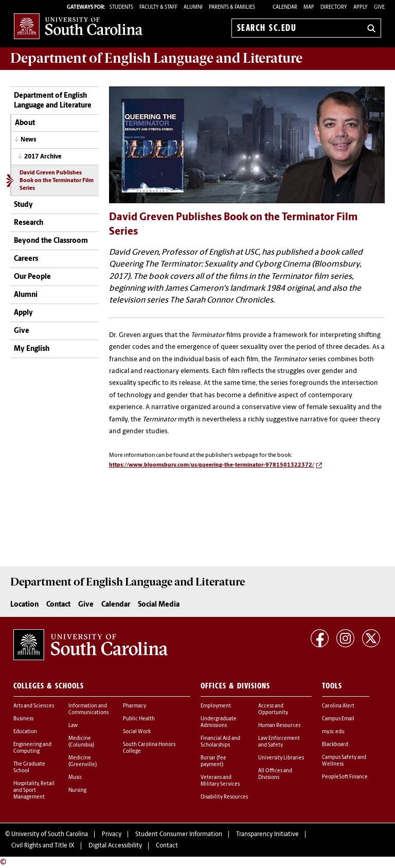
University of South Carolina (50, 835)
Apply (361, 7)
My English (32, 349)
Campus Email (338, 719)
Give (379, 7)
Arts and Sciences (34, 706)
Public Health (139, 719)
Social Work (137, 732)
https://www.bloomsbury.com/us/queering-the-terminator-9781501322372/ (212, 465)
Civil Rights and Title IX (43, 846)
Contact (58, 605)
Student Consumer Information (179, 835)
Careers (26, 259)
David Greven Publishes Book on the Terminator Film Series (57, 181)
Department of (156, 58)
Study (23, 205)
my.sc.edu (333, 732)
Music (75, 778)
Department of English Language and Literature (53, 101)
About (25, 123)
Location (24, 605)
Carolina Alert (338, 706)
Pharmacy (134, 706)
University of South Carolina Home (78, 26)
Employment (216, 706)
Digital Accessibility (115, 846)
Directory (334, 7)
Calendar (285, 7)
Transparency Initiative (267, 835)
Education (25, 732)
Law (73, 726)
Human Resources (279, 726)
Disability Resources (224, 797)
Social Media (159, 605)
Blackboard (335, 745)
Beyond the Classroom (51, 241)
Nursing (77, 791)
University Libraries (281, 758)
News (29, 140)
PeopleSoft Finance (345, 777)
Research (29, 223)
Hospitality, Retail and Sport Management (34, 791)
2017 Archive (43, 157)
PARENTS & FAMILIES (232, 7)
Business (23, 719)
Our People (32, 277)
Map (309, 7)
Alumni (26, 295)
